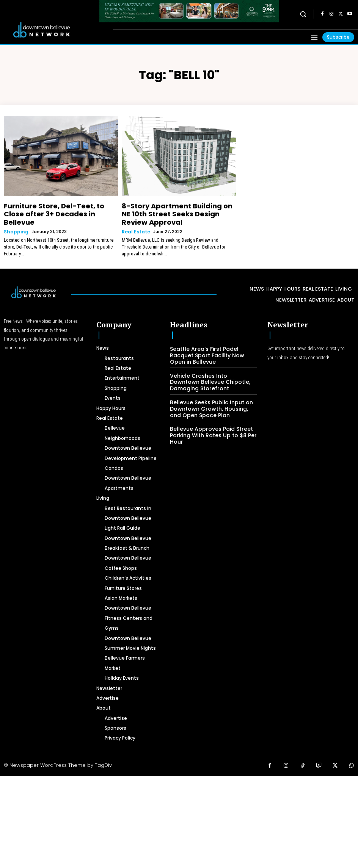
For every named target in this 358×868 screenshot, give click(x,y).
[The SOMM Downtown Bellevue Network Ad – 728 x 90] (189, 11)
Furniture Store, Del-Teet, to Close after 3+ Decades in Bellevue (54, 208)
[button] (303, 14)
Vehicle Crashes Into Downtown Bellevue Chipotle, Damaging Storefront (210, 367)
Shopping (15, 220)
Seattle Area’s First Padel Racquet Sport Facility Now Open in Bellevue (212, 342)
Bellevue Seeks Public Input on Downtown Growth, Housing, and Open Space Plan (211, 393)
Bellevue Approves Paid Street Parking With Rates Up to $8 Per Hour (209, 418)
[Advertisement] (179, 813)
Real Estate (135, 220)
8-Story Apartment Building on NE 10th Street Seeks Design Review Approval (177, 208)
